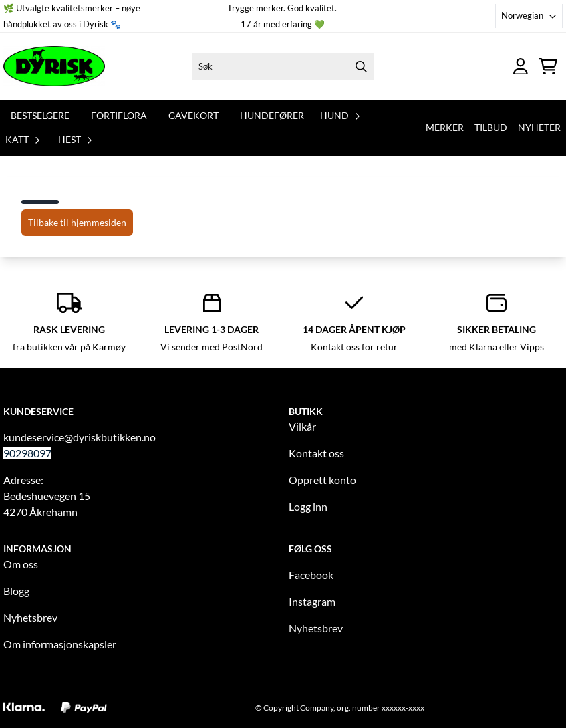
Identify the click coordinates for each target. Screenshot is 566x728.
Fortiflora (119, 115)
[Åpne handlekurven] (548, 67)
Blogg (16, 591)
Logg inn (308, 506)
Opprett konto (322, 480)
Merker (445, 127)
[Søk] (283, 66)
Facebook (311, 575)
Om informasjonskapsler (60, 644)
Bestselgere (40, 115)
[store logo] (54, 66)
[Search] (361, 66)
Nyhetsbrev (30, 617)
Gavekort (193, 115)
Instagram (312, 601)
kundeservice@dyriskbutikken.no (80, 437)
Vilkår (302, 426)
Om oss (21, 564)
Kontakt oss (316, 453)
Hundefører (272, 115)
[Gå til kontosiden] (521, 67)
